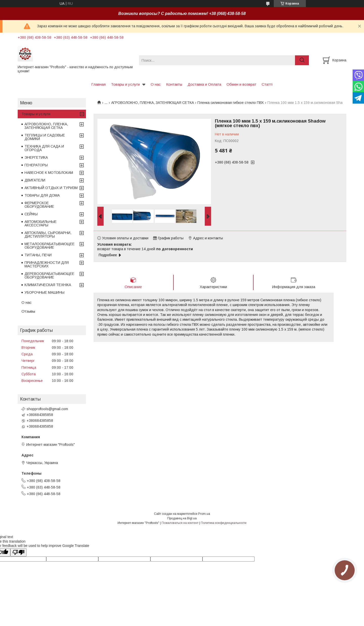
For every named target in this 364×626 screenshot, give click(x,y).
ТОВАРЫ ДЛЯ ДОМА (42, 195)
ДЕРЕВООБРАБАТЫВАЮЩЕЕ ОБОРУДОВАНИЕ (49, 275)
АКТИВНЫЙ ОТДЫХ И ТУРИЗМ (51, 188)
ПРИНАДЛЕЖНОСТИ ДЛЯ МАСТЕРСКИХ (47, 264)
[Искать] (302, 60)
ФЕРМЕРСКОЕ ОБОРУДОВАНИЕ (39, 205)
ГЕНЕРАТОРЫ (36, 165)
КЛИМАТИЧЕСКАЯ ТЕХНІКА (48, 285)
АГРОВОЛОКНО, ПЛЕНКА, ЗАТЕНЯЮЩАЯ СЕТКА (153, 103)
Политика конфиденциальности (224, 523)
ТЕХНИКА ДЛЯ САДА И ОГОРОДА (44, 148)
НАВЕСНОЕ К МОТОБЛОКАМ (49, 173)
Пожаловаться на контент (180, 523)
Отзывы (28, 311)
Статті (267, 84)
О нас (156, 84)
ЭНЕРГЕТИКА (36, 157)
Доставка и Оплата (204, 84)
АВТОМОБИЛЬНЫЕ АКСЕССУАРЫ (41, 223)
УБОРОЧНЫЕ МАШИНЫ (44, 292)
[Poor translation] (18, 552)
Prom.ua (204, 514)
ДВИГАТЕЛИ (35, 180)
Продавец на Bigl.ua (182, 518)
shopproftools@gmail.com (47, 409)
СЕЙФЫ (31, 214)
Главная (98, 84)
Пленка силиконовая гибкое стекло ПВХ (231, 103)
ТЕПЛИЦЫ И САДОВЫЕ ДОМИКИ (45, 137)
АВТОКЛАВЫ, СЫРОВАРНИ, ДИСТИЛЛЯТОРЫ (48, 235)
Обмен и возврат (241, 84)
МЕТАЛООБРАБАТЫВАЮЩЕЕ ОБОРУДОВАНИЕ (50, 246)
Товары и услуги (125, 84)
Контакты (174, 84)
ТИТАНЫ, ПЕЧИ (38, 255)
